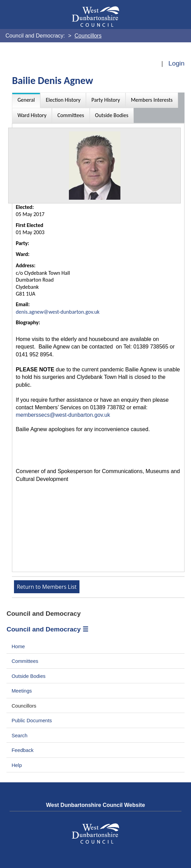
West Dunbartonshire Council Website (95, 805)
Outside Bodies (29, 676)
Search (20, 736)
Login (177, 63)
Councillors (24, 706)
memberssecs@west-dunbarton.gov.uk (63, 415)
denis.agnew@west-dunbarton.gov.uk (58, 312)
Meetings (22, 691)
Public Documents (32, 721)
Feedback (23, 750)
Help (17, 765)
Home (18, 646)
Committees (25, 661)
